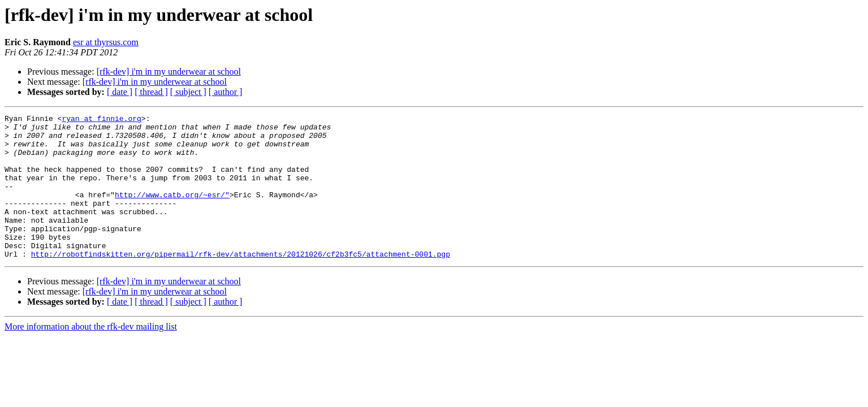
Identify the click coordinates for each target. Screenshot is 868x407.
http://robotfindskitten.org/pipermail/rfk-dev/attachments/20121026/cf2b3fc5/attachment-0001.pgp (241, 283)
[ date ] (120, 92)
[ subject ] (188, 92)
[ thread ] (151, 92)
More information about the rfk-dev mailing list (91, 355)
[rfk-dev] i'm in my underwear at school (169, 72)
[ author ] (226, 92)
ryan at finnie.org (101, 120)
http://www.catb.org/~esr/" (172, 211)
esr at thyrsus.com (106, 42)
